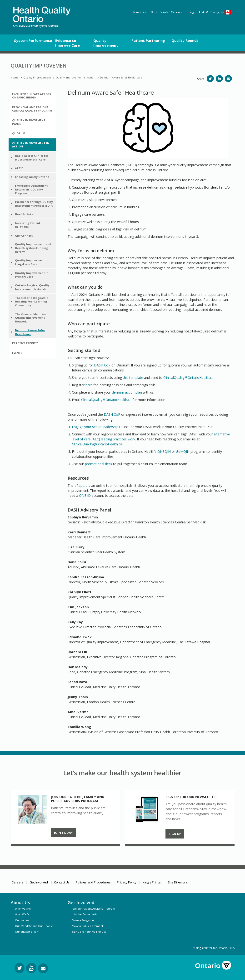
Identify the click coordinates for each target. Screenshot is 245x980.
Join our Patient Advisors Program (93, 909)
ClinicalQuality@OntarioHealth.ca (188, 378)
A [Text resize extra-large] (207, 12)
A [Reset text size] (200, 12)
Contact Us (62, 882)
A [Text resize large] (203, 12)
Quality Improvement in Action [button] (31, 145)
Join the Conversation (86, 914)
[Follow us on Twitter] (20, 968)
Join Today (63, 833)
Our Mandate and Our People (34, 926)
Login (192, 12)
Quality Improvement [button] (106, 43)
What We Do (23, 914)
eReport (81, 485)
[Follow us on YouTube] (31, 968)
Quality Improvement (37, 77)
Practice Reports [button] (25, 343)
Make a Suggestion (84, 920)
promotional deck (99, 464)
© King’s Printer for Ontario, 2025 (214, 948)
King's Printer (152, 882)
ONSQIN (164, 451)
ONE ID (85, 495)
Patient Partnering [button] (148, 40)
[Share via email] (228, 79)
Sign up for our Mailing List (89, 932)
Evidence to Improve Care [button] (67, 43)
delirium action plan (127, 392)
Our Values (22, 920)
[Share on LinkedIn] (219, 79)
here (89, 385)
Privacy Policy (127, 882)
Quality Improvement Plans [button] (29, 122)
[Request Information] (43, 968)
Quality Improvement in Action (75, 77)
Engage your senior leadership (95, 427)
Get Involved (39, 882)
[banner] (42, 14)
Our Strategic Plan (27, 932)
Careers (176, 12)
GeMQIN (183, 451)
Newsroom (141, 12)
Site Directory (177, 882)
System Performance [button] (33, 40)
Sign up (175, 834)
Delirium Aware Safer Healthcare (121, 77)
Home (15, 77)
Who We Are (23, 909)
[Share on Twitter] (210, 79)
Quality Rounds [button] (185, 40)
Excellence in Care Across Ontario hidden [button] (32, 96)
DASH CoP (102, 365)
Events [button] (17, 353)
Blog (154, 12)
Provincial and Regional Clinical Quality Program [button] (32, 109)
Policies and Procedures (93, 882)
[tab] (32, 96)
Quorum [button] (19, 133)
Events (164, 12)
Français (217, 12)
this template (133, 378)
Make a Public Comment (87, 926)
